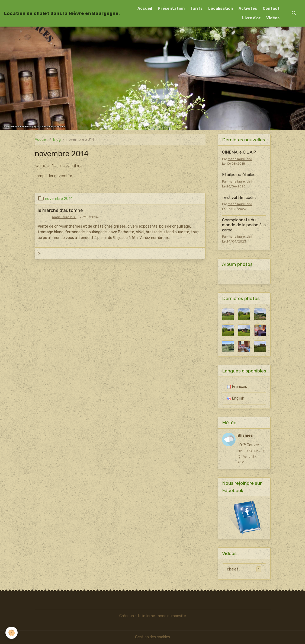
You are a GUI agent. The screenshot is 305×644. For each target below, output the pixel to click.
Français (237, 387)
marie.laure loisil (64, 217)
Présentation (171, 9)
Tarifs (196, 9)
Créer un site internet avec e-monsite (153, 616)
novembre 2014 (59, 199)
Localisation (221, 9)
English (236, 398)
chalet (244, 569)
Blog (57, 140)
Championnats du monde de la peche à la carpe (244, 225)
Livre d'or (251, 18)
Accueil (145, 9)
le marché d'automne (60, 210)
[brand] (62, 13)
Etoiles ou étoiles (239, 175)
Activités (248, 9)
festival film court (239, 197)
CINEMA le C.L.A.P (239, 152)
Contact (271, 9)
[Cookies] (12, 633)
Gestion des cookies (152, 637)
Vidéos (273, 18)
